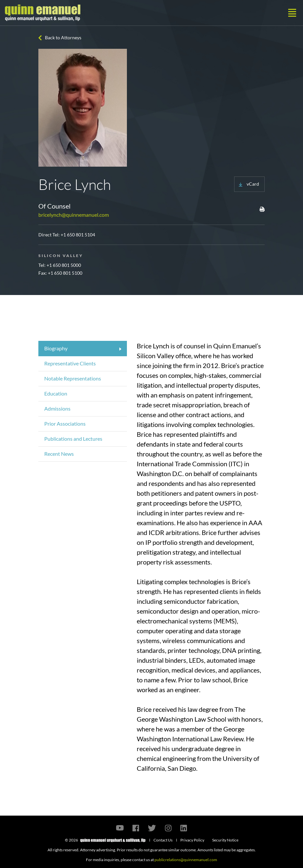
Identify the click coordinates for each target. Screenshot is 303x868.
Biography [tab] (56, 348)
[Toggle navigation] (292, 13)
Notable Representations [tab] (73, 378)
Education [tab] (56, 393)
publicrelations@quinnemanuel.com (186, 860)
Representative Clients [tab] (70, 363)
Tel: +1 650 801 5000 (60, 265)
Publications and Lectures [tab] (73, 439)
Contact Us (163, 840)
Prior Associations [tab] (65, 424)
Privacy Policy (192, 840)
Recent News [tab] (59, 454)
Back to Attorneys (63, 37)
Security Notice (225, 840)
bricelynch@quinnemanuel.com (74, 215)
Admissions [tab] (57, 408)
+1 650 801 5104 (78, 235)
